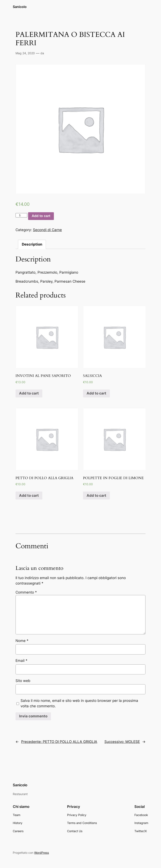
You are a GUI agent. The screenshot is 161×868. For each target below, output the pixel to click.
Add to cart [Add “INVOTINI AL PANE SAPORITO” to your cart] (29, 393)
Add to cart (41, 216)
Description (32, 244)
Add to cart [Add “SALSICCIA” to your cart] (96, 393)
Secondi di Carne (47, 230)
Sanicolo (20, 7)
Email (21, 661)
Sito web (23, 681)
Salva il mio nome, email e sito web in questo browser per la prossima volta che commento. (79, 703)
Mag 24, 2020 (25, 53)
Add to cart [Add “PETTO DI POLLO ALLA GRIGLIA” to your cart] (29, 495)
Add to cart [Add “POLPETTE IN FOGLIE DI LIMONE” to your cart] (96, 495)
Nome (22, 641)
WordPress (42, 853)
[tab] (32, 244)
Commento (26, 592)
